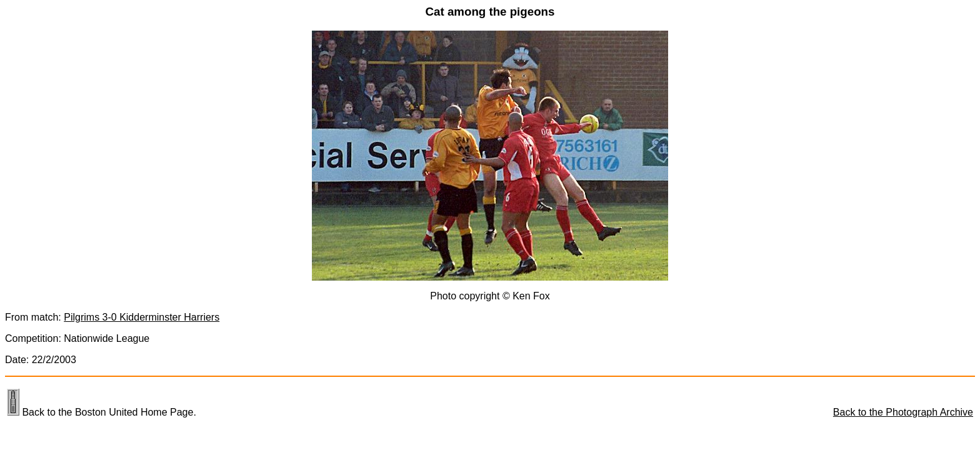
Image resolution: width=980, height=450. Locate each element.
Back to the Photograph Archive (903, 412)
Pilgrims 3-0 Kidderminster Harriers (142, 317)
